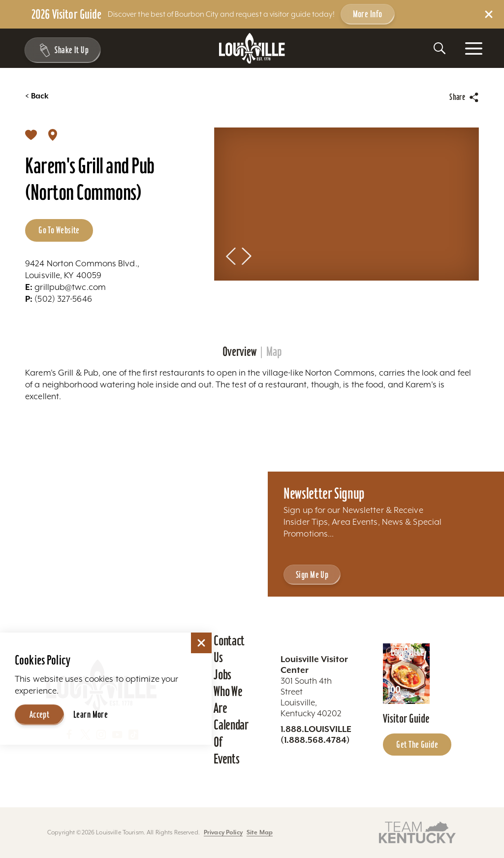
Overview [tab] (239, 352)
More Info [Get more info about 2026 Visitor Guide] (368, 14)
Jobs (222, 674)
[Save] (31, 134)
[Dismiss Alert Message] (489, 14)
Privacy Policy (223, 832)
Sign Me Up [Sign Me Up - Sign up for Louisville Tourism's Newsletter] (312, 574)
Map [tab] (274, 352)
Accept (40, 714)
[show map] (53, 134)
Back (37, 96)
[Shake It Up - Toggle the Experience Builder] (60, 50)
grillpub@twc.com (65, 287)
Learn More (91, 714)
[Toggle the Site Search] (440, 48)
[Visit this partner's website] (417, 832)
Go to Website (59, 230)
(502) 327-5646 (59, 299)
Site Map (260, 832)
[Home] (252, 48)
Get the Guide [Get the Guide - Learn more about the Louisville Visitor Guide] (417, 744)
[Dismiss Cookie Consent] (201, 643)
